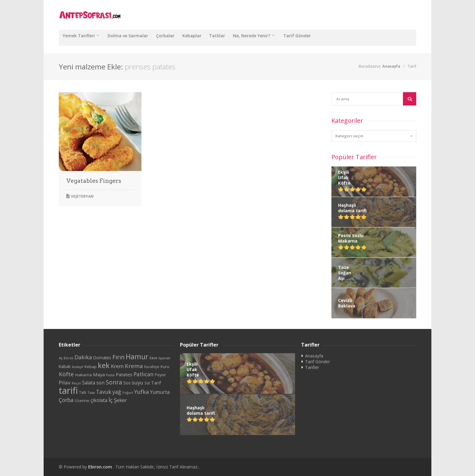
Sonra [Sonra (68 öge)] (114, 382)
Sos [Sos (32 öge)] (127, 383)
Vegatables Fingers (94, 181)
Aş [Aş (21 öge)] (61, 358)
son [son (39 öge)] (100, 383)
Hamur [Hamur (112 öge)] (137, 357)
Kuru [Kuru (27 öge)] (165, 367)
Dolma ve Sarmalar (135, 37)
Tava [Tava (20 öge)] (91, 392)
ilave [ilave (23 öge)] (153, 358)
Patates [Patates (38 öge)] (124, 374)
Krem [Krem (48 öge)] (117, 366)
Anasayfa (391, 66)
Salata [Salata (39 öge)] (89, 383)
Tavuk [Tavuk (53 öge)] (104, 392)
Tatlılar (237, 37)
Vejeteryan (82, 196)
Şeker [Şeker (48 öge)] (120, 400)
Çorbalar (176, 37)
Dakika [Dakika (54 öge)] (83, 357)
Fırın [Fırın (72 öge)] (118, 357)
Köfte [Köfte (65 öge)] (66, 374)
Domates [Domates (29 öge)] (102, 358)
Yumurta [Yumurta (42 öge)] (160, 392)
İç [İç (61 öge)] (111, 400)
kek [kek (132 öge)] (104, 365)
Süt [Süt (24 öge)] (147, 383)
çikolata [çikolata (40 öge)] (99, 400)
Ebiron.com (101, 467)
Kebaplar (207, 37)
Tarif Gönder (325, 37)
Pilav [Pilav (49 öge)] (65, 382)
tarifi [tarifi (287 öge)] (68, 391)
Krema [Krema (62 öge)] (134, 366)
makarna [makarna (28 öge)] (83, 375)
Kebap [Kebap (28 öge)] (91, 367)
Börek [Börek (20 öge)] (68, 358)
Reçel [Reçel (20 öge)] (76, 383)
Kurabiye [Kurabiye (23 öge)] (152, 367)
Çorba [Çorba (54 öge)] (66, 400)
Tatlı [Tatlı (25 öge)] (83, 392)
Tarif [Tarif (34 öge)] (156, 383)
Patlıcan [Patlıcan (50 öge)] (144, 374)
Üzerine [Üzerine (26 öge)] (82, 401)
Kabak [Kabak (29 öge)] (65, 367)
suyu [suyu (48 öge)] (138, 382)
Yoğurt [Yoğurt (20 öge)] (128, 392)
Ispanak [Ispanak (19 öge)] (164, 358)
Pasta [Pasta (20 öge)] (110, 375)
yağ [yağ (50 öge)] (117, 392)
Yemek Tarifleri (81, 37)
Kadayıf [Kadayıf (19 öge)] (78, 367)
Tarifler (312, 367)
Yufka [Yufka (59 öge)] (141, 392)
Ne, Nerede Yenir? (276, 37)
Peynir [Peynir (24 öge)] (160, 375)
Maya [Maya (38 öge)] (99, 374)
